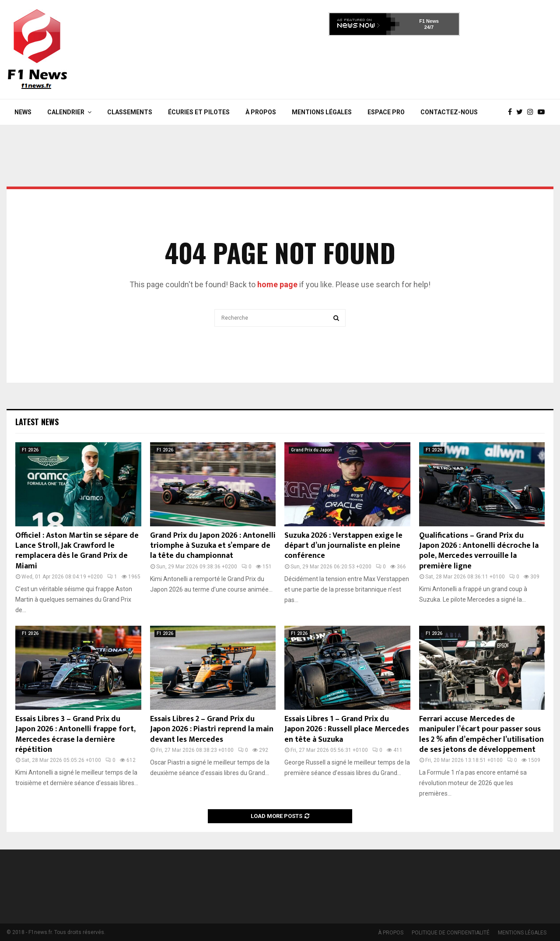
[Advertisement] (394, 65)
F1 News (429, 21)
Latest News (37, 422)
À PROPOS (261, 112)
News (23, 112)
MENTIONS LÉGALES (322, 112)
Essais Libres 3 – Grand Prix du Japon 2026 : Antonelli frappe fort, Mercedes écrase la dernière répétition (75, 734)
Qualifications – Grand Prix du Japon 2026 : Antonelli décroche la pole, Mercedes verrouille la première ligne (479, 551)
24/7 (429, 27)
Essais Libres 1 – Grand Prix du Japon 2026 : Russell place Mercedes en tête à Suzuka (347, 729)
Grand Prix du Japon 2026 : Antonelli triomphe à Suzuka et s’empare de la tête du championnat (213, 546)
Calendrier (66, 112)
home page (277, 284)
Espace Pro (386, 112)
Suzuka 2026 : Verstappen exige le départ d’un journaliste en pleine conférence (343, 546)
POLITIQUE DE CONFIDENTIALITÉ (451, 933)
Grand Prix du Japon (311, 450)
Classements (130, 112)
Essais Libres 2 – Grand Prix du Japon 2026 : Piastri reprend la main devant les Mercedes (212, 729)
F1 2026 (30, 450)
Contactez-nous (449, 112)
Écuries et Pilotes (199, 112)
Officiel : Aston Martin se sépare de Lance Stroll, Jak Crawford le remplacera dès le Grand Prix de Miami (77, 551)
